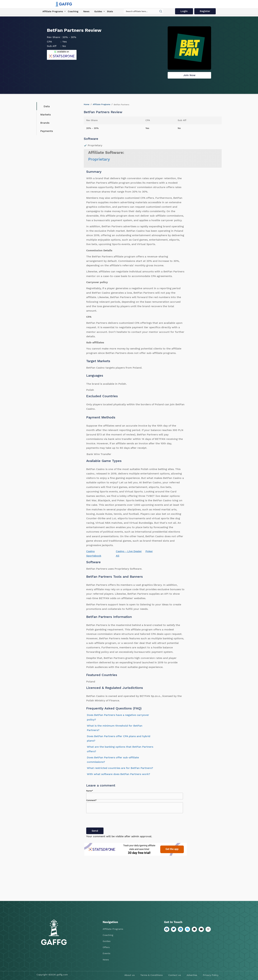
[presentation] (111, 821)
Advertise (192, 975)
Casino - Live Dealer (129, 551)
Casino (90, 551)
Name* (90, 791)
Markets (45, 115)
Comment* (91, 800)
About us (129, 975)
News (86, 11)
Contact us (175, 975)
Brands (45, 123)
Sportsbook (94, 556)
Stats (110, 11)
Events (106, 953)
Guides (98, 11)
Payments (47, 131)
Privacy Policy (211, 975)
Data (44, 106)
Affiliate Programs (53, 11)
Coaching (73, 11)
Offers (106, 947)
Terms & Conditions (151, 975)
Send (95, 831)
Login (184, 11)
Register (205, 11)
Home (87, 104)
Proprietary (99, 159)
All (118, 556)
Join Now (189, 75)
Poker (149, 551)
